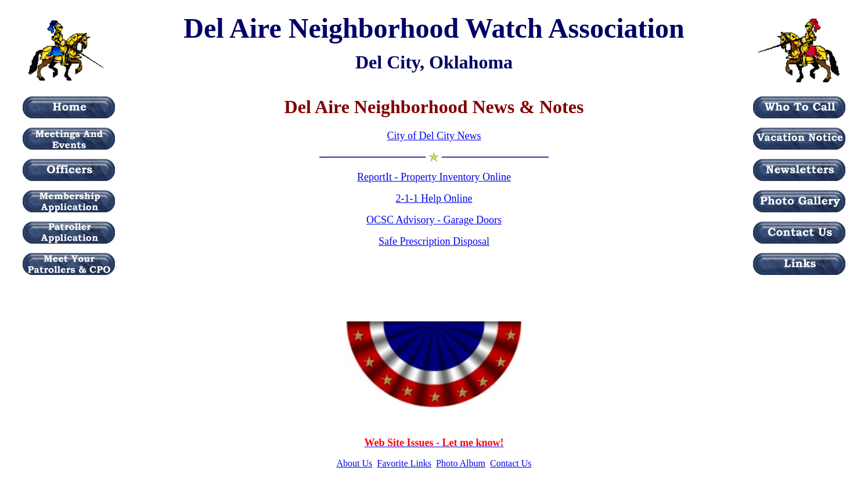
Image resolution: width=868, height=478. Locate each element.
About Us (355, 463)
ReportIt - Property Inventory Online (434, 177)
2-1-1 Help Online (434, 198)
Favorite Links (404, 463)
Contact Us (511, 463)
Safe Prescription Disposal (434, 241)
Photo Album (461, 463)
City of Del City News (434, 136)
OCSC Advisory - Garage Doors (434, 220)
